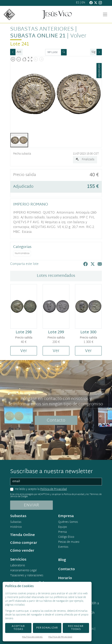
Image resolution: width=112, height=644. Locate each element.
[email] (56, 482)
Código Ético (66, 537)
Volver (78, 36)
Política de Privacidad (54, 489)
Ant (19, 52)
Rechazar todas (76, 628)
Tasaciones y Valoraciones (27, 576)
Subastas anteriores (42, 29)
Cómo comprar (24, 543)
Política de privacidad (74, 494)
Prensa (62, 532)
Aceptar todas (18, 628)
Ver (24, 351)
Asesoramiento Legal (23, 571)
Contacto (56, 420)
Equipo (62, 527)
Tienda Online (22, 535)
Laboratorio (18, 566)
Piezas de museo (69, 542)
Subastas (16, 522)
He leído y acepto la (41, 489)
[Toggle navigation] (105, 14)
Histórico (16, 527)
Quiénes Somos (68, 522)
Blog (62, 560)
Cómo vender (22, 551)
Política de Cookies (32, 637)
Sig (93, 52)
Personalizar (47, 628)
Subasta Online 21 (38, 36)
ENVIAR (31, 505)
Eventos (63, 547)
